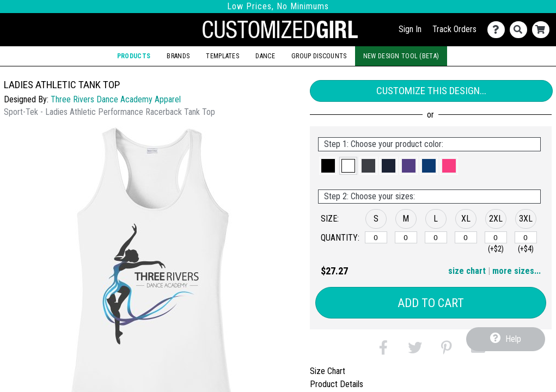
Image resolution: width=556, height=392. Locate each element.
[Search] (521, 30)
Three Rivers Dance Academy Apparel (116, 99)
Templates (222, 56)
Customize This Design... (431, 91)
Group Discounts (319, 56)
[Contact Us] (499, 30)
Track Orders (454, 29)
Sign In (410, 29)
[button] (328, 166)
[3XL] (526, 237)
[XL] (466, 237)
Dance (265, 56)
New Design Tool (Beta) (401, 56)
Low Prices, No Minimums (278, 6)
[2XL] (496, 237)
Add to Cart (431, 303)
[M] (406, 237)
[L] (436, 237)
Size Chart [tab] (328, 371)
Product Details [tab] (337, 384)
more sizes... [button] (517, 271)
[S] (376, 237)
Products (134, 56)
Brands (178, 56)
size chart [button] (467, 271)
